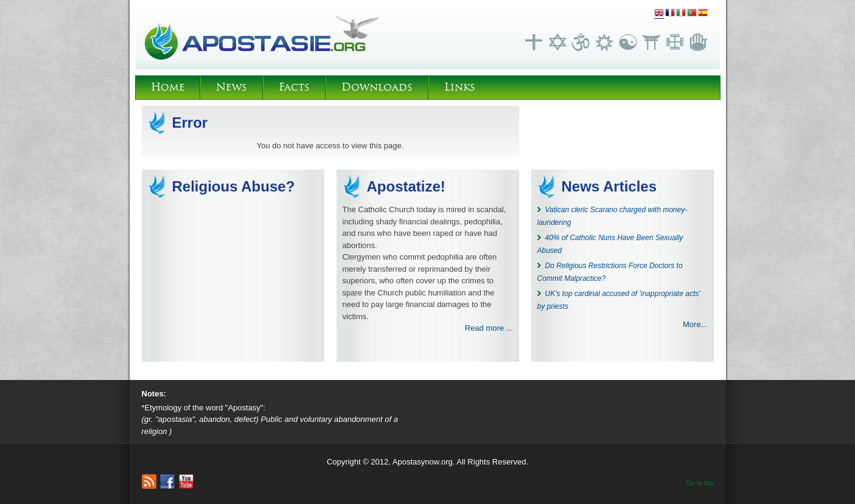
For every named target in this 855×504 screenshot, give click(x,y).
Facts (294, 87)
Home (168, 87)
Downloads (377, 87)
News (232, 87)
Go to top (700, 483)
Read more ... (489, 328)
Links (460, 87)
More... (695, 324)
